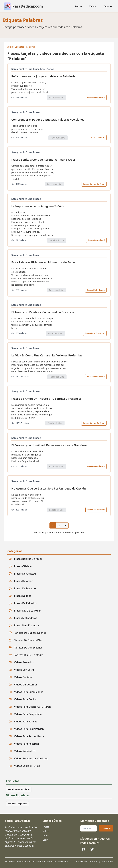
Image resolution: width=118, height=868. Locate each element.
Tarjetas (108, 6)
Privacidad (81, 861)
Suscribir (106, 828)
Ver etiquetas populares (19, 789)
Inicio (10, 47)
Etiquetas (19, 47)
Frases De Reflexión (96, 97)
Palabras (30, 47)
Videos (93, 6)
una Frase (34, 69)
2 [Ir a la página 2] (59, 525)
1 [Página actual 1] (53, 525)
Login (45, 840)
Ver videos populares (18, 804)
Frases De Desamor (96, 510)
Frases (79, 6)
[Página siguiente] (65, 525)
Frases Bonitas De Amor (94, 184)
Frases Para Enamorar (95, 333)
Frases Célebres (98, 137)
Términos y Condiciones (101, 861)
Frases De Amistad (96, 240)
